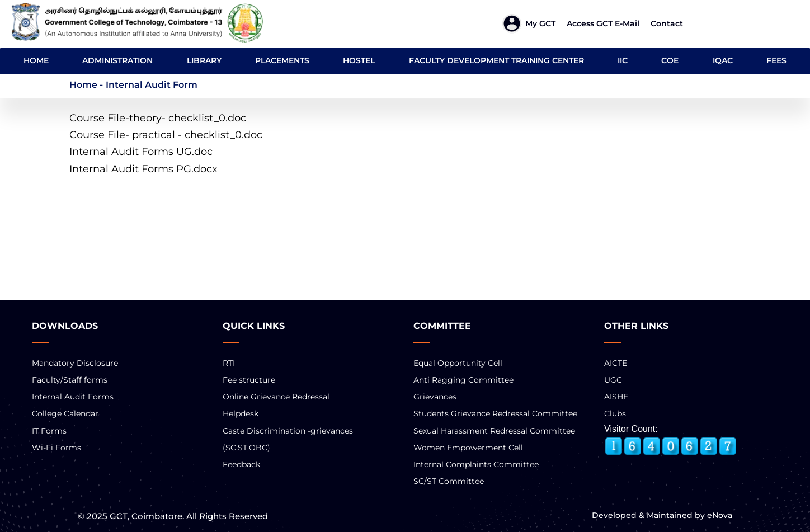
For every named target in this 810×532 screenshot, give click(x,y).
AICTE (616, 363)
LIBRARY (204, 60)
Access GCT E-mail (603, 23)
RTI (229, 363)
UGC (613, 380)
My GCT (540, 23)
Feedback (241, 464)
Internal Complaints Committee (476, 464)
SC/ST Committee (449, 481)
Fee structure (249, 380)
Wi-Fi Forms (56, 448)
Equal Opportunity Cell (458, 363)
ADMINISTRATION (117, 60)
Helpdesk (241, 413)
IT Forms (49, 431)
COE (670, 60)
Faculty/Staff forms (70, 380)
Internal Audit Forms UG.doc (141, 152)
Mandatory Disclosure (75, 363)
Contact (667, 23)
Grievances (435, 397)
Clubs (615, 413)
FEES (776, 60)
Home (83, 85)
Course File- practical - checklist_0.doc (166, 135)
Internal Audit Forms (73, 397)
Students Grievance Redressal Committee (495, 413)
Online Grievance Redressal (276, 397)
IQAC (723, 60)
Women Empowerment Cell (468, 448)
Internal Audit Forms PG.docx (143, 169)
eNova (719, 515)
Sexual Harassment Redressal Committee (494, 431)
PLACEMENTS (282, 60)
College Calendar (65, 413)
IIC (623, 60)
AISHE (616, 397)
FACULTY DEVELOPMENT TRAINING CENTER (496, 60)
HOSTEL (359, 60)
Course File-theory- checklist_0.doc (158, 118)
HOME (36, 60)
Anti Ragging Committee (463, 380)
